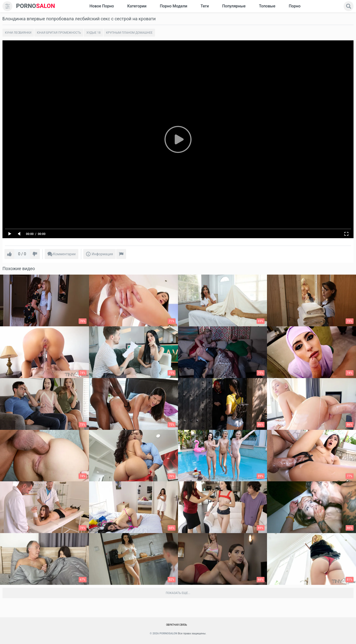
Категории (137, 6)
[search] (349, 6)
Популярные (234, 6)
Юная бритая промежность (59, 33)
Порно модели (173, 6)
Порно (295, 6)
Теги (205, 6)
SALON (36, 6)
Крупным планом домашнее (129, 33)
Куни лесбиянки (18, 33)
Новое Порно (102, 6)
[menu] (7, 6)
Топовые (267, 6)
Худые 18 (93, 33)
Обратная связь (177, 625)
